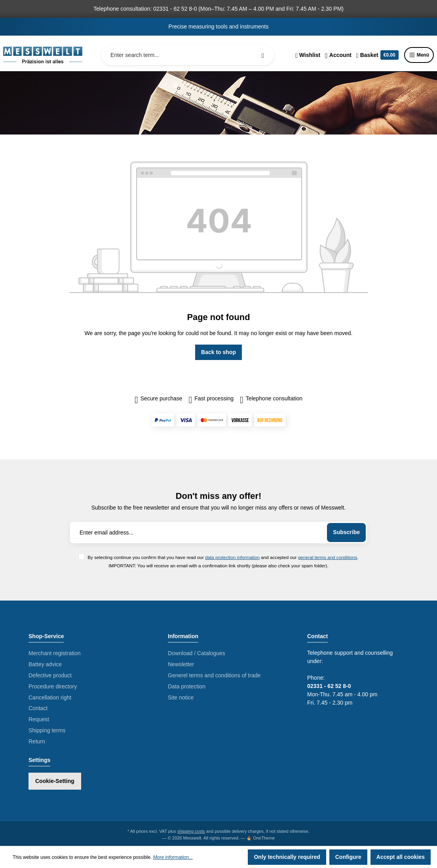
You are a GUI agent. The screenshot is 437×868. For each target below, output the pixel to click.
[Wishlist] (308, 55)
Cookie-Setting (55, 781)
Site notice (181, 697)
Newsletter (181, 664)
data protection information (232, 557)
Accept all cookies (401, 857)
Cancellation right (50, 697)
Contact (38, 708)
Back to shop (218, 352)
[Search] (263, 55)
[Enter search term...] (188, 55)
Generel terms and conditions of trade (214, 675)
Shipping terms (47, 730)
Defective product (50, 675)
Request (39, 719)
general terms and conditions (328, 557)
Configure (348, 857)
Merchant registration (55, 653)
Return (37, 741)
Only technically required (287, 857)
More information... (173, 857)
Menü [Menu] (419, 55)
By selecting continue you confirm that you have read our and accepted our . (223, 557)
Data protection (187, 686)
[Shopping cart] (377, 55)
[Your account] (338, 55)
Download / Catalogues (197, 653)
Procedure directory (53, 686)
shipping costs (191, 831)
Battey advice (45, 664)
